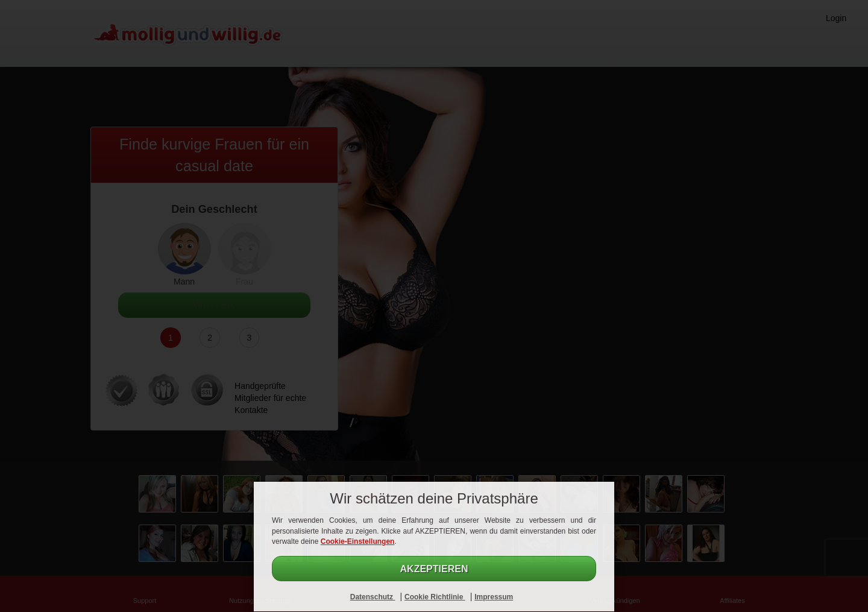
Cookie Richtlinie (435, 597)
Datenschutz (373, 597)
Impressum (494, 597)
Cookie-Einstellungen (358, 541)
